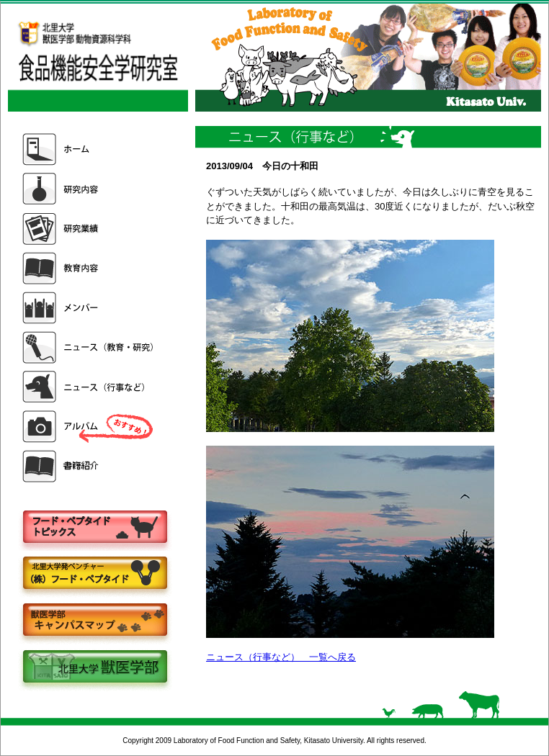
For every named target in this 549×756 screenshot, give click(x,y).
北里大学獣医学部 (94, 668)
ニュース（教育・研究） (89, 347)
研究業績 (89, 229)
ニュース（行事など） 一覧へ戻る (281, 657)
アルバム (89, 427)
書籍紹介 (89, 466)
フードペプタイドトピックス (94, 527)
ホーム (89, 149)
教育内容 (89, 268)
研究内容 (89, 189)
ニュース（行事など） (89, 387)
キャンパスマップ (94, 621)
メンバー (89, 308)
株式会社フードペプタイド (94, 574)
